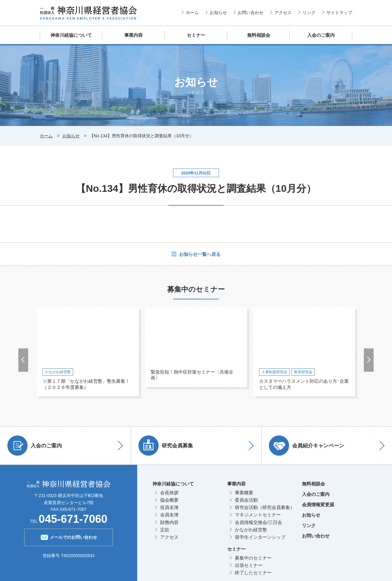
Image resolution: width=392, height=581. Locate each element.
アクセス (283, 13)
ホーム (192, 13)
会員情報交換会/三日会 (258, 522)
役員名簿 (169, 507)
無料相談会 (259, 35)
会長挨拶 (169, 492)
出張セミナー (249, 565)
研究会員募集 (166, 445)
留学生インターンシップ (260, 537)
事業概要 (244, 492)
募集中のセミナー (253, 558)
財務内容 (169, 522)
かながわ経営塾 (251, 529)
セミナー (196, 35)
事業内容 (134, 35)
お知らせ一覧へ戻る (199, 254)
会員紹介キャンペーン (307, 445)
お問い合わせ (251, 13)
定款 (165, 529)
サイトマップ (339, 13)
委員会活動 (246, 500)
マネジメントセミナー (258, 514)
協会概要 (169, 500)
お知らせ (218, 13)
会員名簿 (169, 514)
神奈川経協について (71, 35)
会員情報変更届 (318, 504)
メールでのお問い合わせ (69, 536)
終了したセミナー (253, 572)
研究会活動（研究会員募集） (265, 507)
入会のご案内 (321, 35)
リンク (309, 13)
